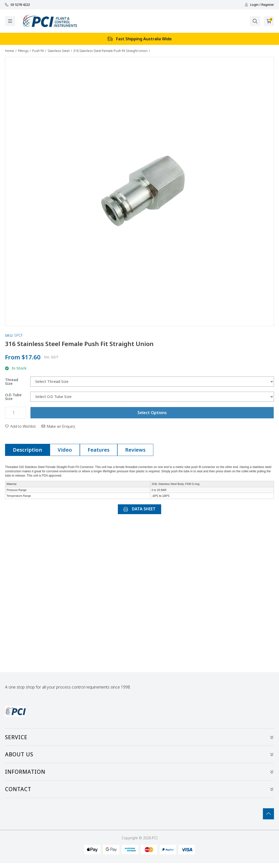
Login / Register (259, 5)
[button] (20, 426)
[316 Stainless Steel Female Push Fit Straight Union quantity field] (15, 413)
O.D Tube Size (13, 397)
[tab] (27, 450)
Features (99, 450)
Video (65, 450)
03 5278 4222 (17, 5)
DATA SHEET (139, 509)
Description (27, 450)
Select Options (152, 413)
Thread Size (12, 382)
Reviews (135, 450)
